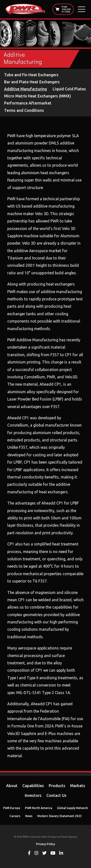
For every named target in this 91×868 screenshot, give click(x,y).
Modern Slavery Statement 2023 (60, 816)
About (12, 786)
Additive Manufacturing (25, 89)
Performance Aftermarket (28, 103)
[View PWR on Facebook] (29, 854)
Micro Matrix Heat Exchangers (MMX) (37, 96)
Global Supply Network (72, 808)
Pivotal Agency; (69, 837)
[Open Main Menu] (82, 9)
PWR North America (39, 808)
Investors (33, 795)
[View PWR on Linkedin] (61, 854)
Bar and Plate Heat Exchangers (32, 82)
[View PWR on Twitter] (44, 854)
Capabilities (33, 786)
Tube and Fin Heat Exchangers (31, 75)
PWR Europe (12, 808)
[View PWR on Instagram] (36, 854)
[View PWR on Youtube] (53, 854)
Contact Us (56, 795)
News (29, 816)
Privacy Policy (46, 844)
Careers (15, 816)
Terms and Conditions (24, 110)
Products (57, 786)
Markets (78, 786)
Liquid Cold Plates (69, 89)
